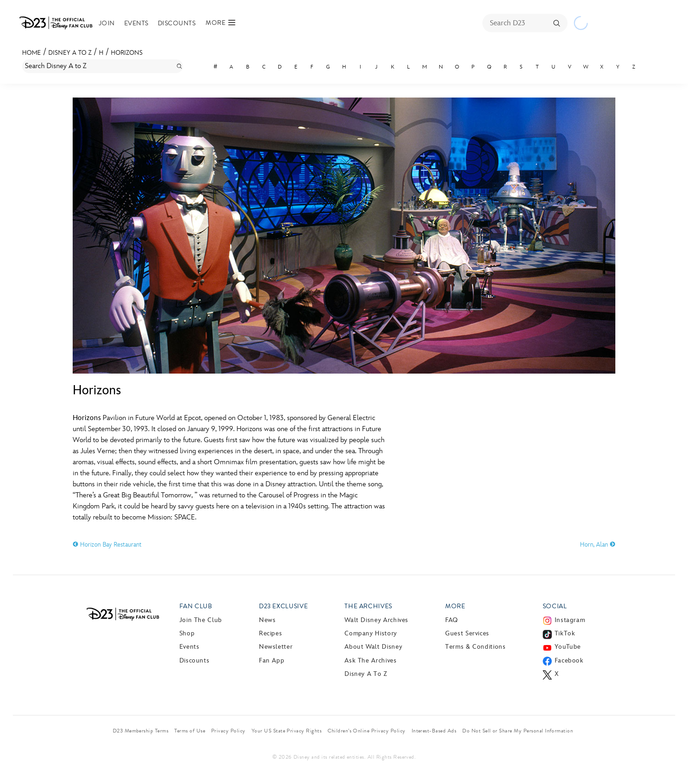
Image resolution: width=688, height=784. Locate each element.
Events (136, 23)
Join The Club (201, 620)
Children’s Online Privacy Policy (366, 731)
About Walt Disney (373, 647)
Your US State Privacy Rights (287, 731)
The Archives (368, 606)
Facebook (569, 660)
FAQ (452, 620)
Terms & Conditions (476, 647)
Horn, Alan (598, 545)
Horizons (127, 53)
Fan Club (196, 606)
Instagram (570, 620)
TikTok (565, 633)
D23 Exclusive (283, 606)
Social (555, 606)
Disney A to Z (70, 53)
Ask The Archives (370, 660)
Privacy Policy (228, 731)
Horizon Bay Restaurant (107, 545)
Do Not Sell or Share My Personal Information (518, 731)
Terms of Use (190, 731)
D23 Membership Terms (141, 731)
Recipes (270, 633)
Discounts (177, 23)
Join (107, 23)
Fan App (272, 660)
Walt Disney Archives (376, 620)
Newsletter (276, 647)
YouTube (568, 647)
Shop (187, 633)
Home (32, 53)
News (267, 620)
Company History (371, 633)
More (455, 606)
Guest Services (467, 633)
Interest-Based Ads (434, 731)
